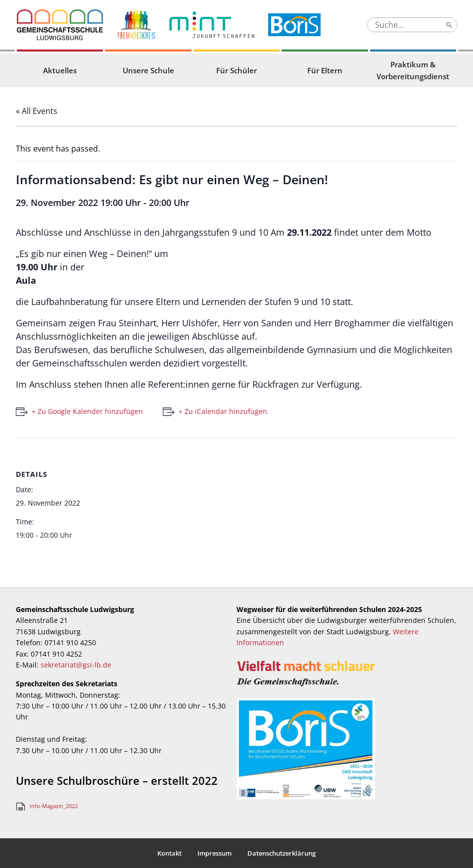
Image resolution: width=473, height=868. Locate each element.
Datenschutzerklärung (282, 853)
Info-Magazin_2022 (54, 806)
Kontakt (169, 853)
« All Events (37, 111)
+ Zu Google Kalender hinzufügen (87, 411)
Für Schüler (236, 70)
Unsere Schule (148, 70)
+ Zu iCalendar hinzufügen (223, 411)
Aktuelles (60, 70)
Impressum (214, 853)
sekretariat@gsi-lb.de (76, 665)
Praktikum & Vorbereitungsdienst (413, 70)
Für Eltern (325, 70)
